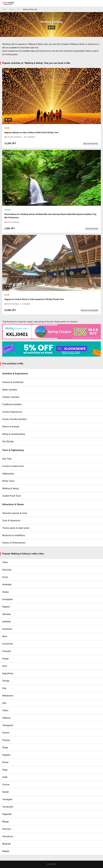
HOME (4, 9)
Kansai (12, 9)
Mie (18, 9)
